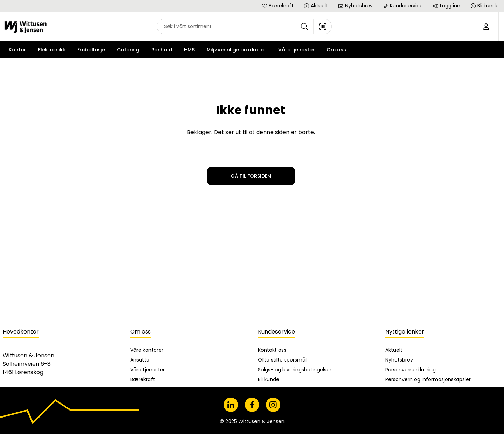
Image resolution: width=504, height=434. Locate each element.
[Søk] (304, 26)
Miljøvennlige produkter (236, 50)
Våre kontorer (147, 280)
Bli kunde (269, 309)
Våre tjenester (148, 299)
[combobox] (244, 26)
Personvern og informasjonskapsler (428, 309)
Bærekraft (143, 309)
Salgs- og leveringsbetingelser (295, 299)
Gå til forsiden (251, 176)
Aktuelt (394, 280)
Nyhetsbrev (399, 289)
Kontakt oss (272, 280)
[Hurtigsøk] (244, 26)
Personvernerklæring (411, 299)
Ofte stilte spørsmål (282, 289)
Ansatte (140, 289)
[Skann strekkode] (323, 26)
